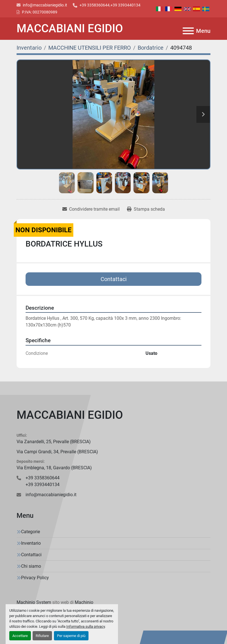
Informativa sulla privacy (86, 626)
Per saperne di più (71, 636)
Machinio (84, 602)
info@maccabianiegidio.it (45, 5)
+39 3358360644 (95, 5)
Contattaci (114, 279)
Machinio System (34, 602)
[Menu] (188, 31)
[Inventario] (29, 48)
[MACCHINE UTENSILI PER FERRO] (90, 48)
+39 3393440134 (125, 5)
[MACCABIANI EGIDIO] (114, 415)
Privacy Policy (35, 578)
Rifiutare (42, 636)
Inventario (31, 543)
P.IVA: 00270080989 (40, 12)
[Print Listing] (146, 209)
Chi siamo (31, 566)
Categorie (30, 532)
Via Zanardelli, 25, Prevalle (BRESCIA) (54, 442)
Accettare (20, 636)
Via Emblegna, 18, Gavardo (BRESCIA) (54, 468)
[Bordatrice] (151, 48)
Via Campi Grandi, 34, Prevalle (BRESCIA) (57, 452)
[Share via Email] (91, 209)
